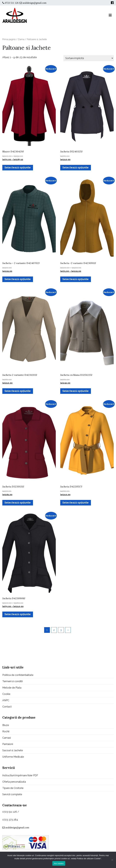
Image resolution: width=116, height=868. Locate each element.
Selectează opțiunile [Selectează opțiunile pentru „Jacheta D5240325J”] (76, 168)
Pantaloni (8, 744)
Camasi (7, 738)
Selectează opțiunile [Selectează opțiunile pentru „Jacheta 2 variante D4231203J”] (18, 391)
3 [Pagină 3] (61, 630)
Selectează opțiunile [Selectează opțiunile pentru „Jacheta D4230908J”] (18, 614)
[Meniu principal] (110, 15)
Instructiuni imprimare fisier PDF (20, 775)
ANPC (6, 700)
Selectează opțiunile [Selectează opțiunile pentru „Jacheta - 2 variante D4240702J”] (18, 279)
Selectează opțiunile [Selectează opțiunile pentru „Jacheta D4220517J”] (76, 503)
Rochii (6, 731)
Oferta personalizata (14, 782)
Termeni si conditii (12, 681)
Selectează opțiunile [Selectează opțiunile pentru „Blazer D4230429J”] (18, 168)
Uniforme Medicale (13, 757)
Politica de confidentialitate (18, 675)
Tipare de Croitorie (13, 788)
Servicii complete (12, 794)
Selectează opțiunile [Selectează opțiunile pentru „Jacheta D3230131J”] (18, 503)
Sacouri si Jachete (13, 750)
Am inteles (59, 863)
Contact (7, 707)
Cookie (6, 694)
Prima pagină (9, 39)
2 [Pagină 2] (54, 630)
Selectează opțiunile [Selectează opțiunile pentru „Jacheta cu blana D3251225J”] (76, 391)
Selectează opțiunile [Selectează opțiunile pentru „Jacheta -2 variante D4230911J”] (76, 279)
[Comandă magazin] (89, 58)
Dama (21, 39)
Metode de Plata (12, 688)
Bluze (6, 725)
